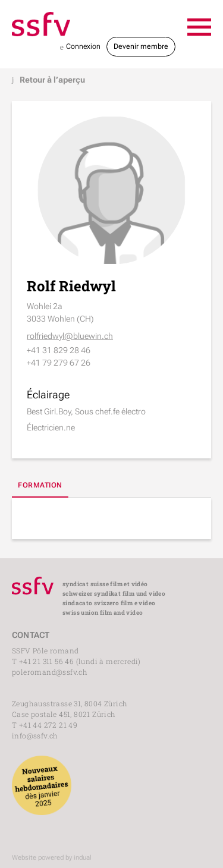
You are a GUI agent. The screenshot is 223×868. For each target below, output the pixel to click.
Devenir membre (141, 46)
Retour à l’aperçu (48, 80)
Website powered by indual (52, 858)
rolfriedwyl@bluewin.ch (70, 336)
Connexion (80, 48)
